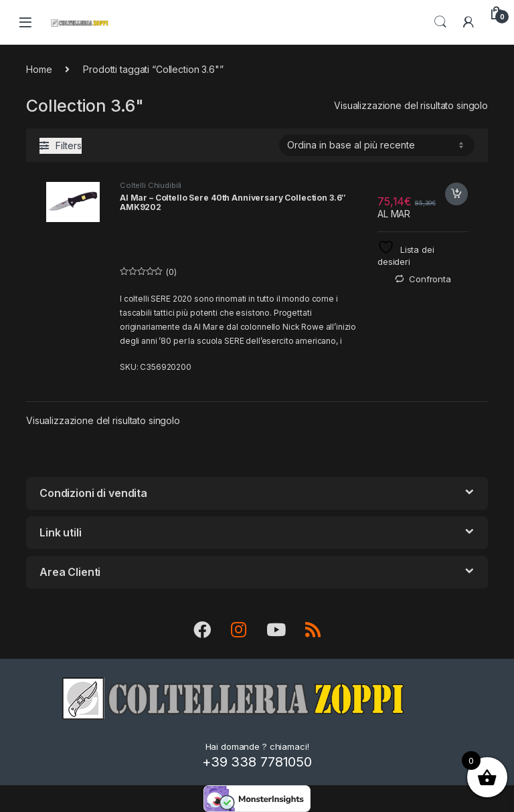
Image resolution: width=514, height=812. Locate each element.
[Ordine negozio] (377, 145)
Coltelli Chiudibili (151, 185)
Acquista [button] (456, 194)
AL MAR (394, 214)
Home (39, 69)
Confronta (430, 279)
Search (440, 22)
